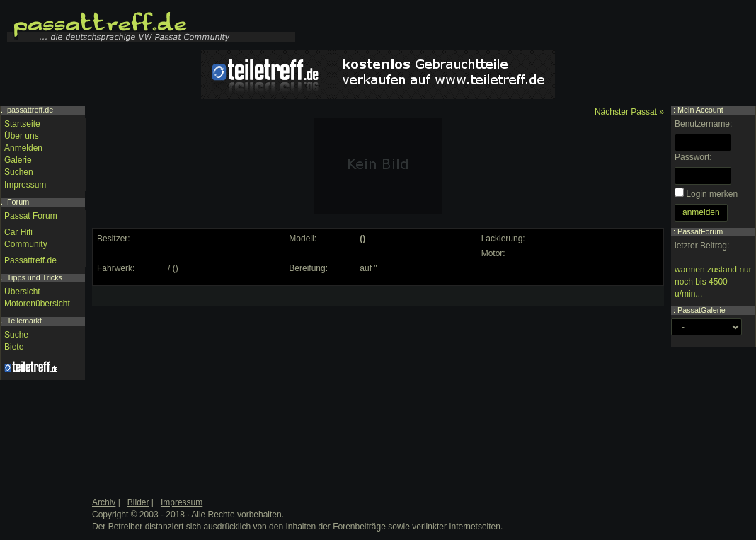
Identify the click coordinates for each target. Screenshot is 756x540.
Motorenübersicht (37, 304)
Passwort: (693, 157)
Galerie (18, 160)
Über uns (22, 136)
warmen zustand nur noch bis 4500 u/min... (713, 282)
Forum (18, 202)
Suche (16, 335)
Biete (14, 347)
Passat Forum (31, 216)
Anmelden (23, 148)
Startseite (22, 124)
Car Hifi (18, 232)
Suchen (19, 172)
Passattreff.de (30, 260)
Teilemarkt (24, 321)
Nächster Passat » (629, 112)
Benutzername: (703, 124)
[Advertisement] (202, 379)
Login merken (712, 194)
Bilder (138, 502)
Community (26, 244)
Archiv (104, 502)
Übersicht (22, 292)
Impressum (25, 185)
